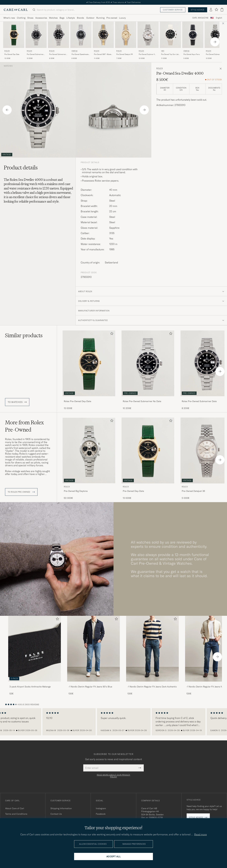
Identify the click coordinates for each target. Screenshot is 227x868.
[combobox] (219, 18)
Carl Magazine (200, 18)
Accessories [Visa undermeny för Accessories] (41, 18)
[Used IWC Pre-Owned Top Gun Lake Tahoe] (170, 35)
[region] (113, 722)
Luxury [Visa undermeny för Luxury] (122, 18)
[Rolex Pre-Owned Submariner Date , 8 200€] (58, 41)
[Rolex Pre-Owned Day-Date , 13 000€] (14, 41)
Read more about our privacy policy (113, 776)
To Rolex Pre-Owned (21, 492)
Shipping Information (61, 808)
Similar (24, 335)
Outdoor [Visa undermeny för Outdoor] (90, 18)
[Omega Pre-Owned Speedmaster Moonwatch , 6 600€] (81, 41)
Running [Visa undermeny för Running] (100, 18)
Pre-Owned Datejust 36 (125, 54)
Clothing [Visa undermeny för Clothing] (21, 18)
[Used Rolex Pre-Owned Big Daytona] (89, 450)
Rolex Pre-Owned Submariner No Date (142, 401)
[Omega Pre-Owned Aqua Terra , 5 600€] (193, 41)
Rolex (7, 51)
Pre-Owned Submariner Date (58, 54)
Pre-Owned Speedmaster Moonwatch (80, 54)
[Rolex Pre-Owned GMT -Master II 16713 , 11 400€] (103, 41)
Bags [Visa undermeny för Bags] (62, 18)
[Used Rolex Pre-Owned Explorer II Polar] (148, 35)
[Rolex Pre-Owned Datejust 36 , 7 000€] (126, 41)
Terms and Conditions (16, 814)
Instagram (101, 808)
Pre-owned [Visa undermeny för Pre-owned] (112, 18)
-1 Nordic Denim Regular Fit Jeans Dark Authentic (152, 687)
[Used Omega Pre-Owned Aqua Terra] (193, 35)
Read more (201, 834)
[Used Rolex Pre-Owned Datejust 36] (126, 35)
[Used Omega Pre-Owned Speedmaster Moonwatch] (81, 35)
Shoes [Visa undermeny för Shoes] (30, 18)
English (219, 18)
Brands (80, 18)
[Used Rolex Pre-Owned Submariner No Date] (36, 35)
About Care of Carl (15, 808)
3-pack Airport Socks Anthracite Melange (30, 687)
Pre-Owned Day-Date (12, 54)
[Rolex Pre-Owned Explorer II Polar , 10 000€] (148, 41)
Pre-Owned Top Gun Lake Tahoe (170, 54)
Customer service (173, 10)
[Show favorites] (216, 10)
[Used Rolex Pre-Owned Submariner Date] (58, 35)
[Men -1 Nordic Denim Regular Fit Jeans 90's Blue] (93, 649)
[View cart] (222, 10)
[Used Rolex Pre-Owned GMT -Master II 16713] (103, 35)
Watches (8, 66)
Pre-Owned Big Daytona (76, 491)
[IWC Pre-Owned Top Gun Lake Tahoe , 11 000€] (170, 41)
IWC (163, 51)
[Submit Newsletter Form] (140, 768)
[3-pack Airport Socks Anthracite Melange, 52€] (35, 655)
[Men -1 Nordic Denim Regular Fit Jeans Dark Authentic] (152, 649)
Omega (75, 51)
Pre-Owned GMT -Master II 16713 (103, 54)
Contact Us (56, 814)
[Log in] (211, 10)
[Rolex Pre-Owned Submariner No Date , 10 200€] (36, 41)
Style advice (198, 10)
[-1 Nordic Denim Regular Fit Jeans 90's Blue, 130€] (93, 655)
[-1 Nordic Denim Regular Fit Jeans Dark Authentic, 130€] (152, 655)
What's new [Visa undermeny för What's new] (9, 18)
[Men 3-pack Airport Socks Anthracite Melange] (35, 649)
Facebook (101, 814)
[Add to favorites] (111, 334)
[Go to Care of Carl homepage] (16, 10)
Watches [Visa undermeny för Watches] (53, 18)
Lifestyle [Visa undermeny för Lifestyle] (71, 18)
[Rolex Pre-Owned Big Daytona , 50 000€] (89, 459)
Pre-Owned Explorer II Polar (147, 54)
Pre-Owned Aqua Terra (192, 54)
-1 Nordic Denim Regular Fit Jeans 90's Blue (90, 687)
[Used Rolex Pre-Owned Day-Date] (14, 35)
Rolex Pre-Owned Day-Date (77, 401)
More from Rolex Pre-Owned (24, 426)
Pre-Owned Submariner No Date (35, 54)
